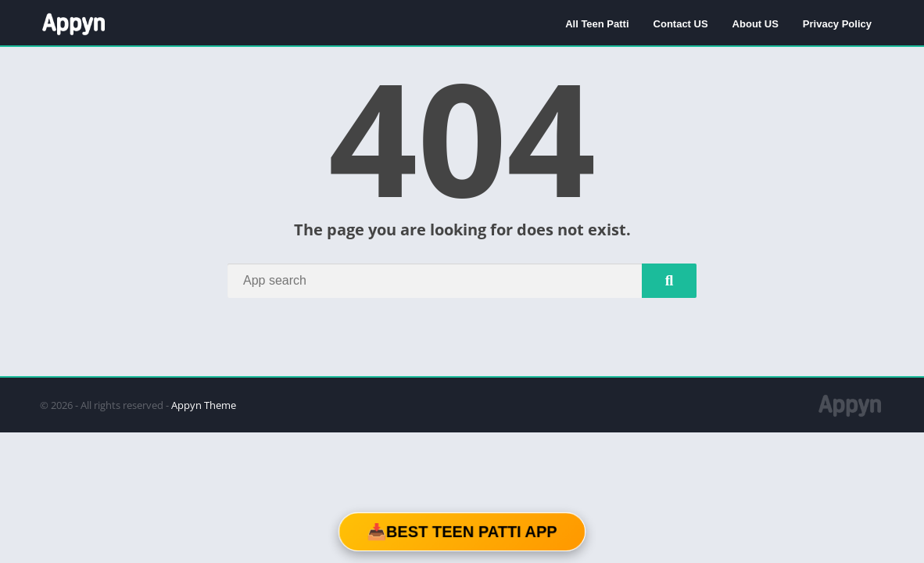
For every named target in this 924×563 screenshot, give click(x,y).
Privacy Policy (837, 24)
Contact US (681, 24)
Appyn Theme (204, 405)
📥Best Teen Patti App (462, 532)
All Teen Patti (597, 24)
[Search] (462, 281)
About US (756, 24)
